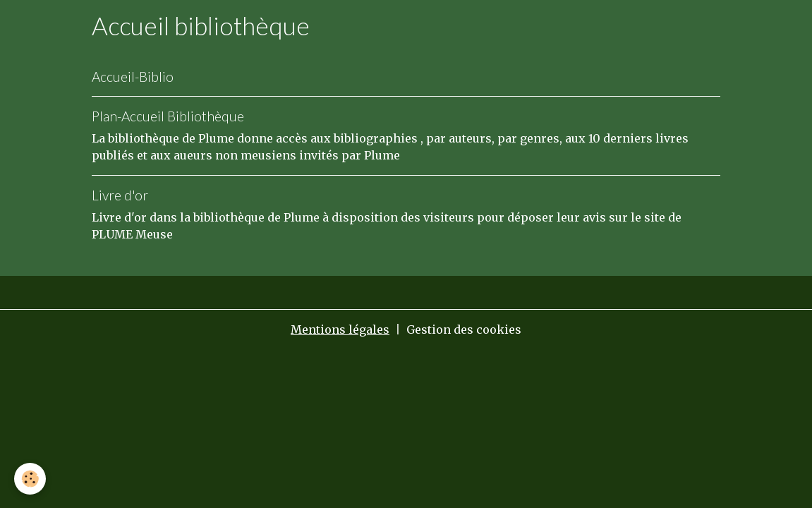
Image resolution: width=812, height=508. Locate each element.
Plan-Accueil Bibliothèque (168, 116)
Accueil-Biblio (133, 77)
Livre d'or (120, 195)
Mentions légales (340, 329)
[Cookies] (30, 479)
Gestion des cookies (464, 329)
